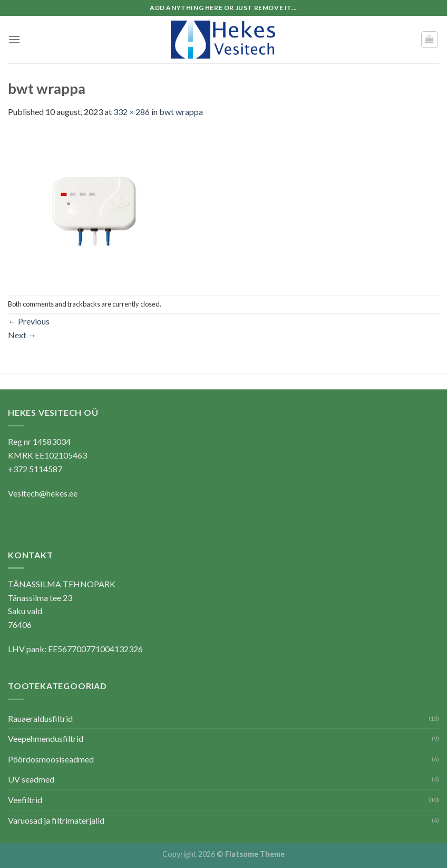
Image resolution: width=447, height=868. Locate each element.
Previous (29, 321)
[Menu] (14, 39)
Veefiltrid (25, 800)
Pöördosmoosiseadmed (51, 759)
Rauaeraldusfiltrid (40, 718)
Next (22, 335)
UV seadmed (31, 779)
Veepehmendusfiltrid (46, 738)
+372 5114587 (35, 469)
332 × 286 (132, 112)
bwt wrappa (181, 112)
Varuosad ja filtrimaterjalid (56, 820)
